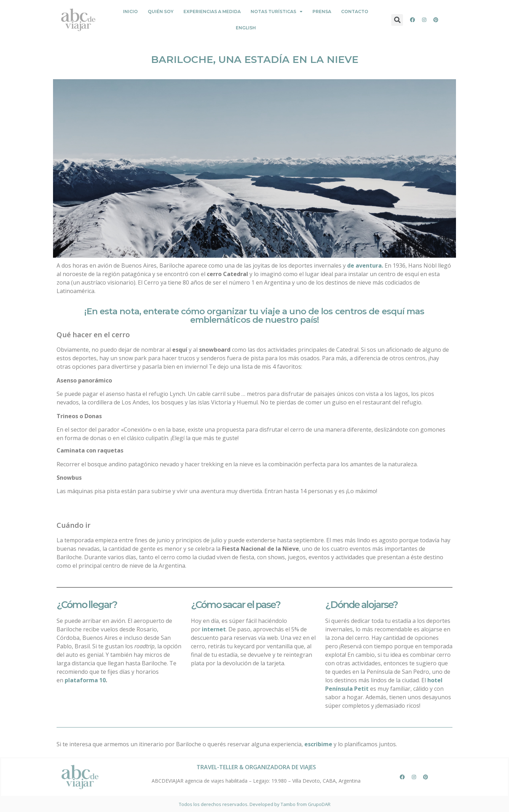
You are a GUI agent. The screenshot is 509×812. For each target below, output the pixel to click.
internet (214, 629)
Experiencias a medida (212, 11)
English (246, 28)
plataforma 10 (85, 680)
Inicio (130, 11)
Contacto (355, 11)
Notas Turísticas (277, 12)
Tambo (288, 804)
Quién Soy (161, 11)
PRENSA (322, 11)
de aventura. (365, 265)
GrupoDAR (319, 804)
